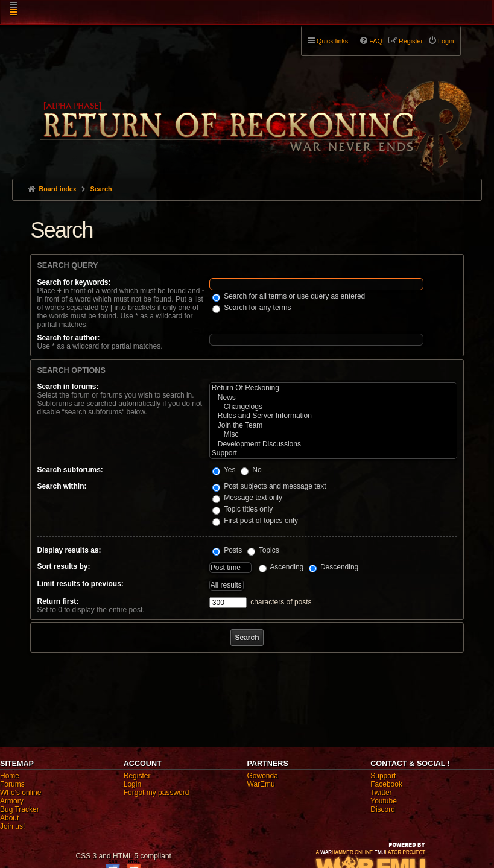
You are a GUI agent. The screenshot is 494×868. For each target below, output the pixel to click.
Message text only (247, 498)
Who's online (21, 793)
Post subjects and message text (269, 486)
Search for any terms (252, 308)
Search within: (62, 486)
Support (333, 453)
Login (132, 784)
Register (137, 776)
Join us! (12, 826)
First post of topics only (255, 521)
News (333, 398)
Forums (12, 784)
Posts (227, 550)
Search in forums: (68, 387)
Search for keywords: (74, 282)
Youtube (384, 801)
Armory (12, 801)
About (9, 818)
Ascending (281, 567)
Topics (263, 550)
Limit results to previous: (80, 584)
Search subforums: (70, 470)
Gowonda (263, 776)
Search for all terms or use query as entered (289, 296)
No (251, 470)
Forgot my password (157, 793)
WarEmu (261, 784)
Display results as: (69, 550)
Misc (333, 435)
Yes (224, 470)
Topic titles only (243, 509)
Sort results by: (63, 566)
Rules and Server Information (333, 416)
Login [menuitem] (446, 41)
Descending (334, 567)
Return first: (58, 601)
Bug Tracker (20, 809)
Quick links (332, 41)
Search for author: (68, 338)
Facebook (386, 784)
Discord (383, 809)
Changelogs (333, 407)
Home (10, 776)
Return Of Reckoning (333, 388)
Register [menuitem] (411, 41)
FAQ (376, 41)
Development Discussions (333, 444)
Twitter (381, 793)
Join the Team (333, 426)
